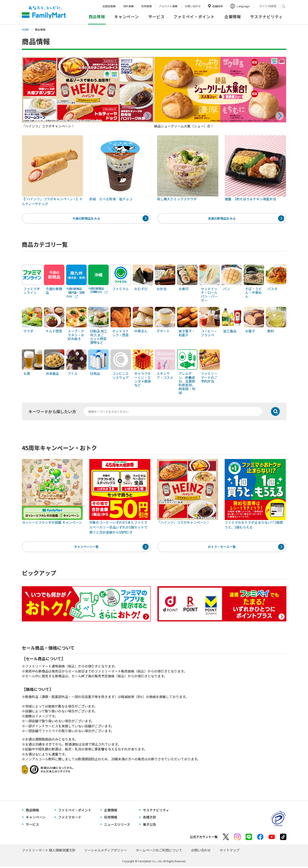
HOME (25, 29)
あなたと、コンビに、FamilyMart (44, 12)
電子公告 (149, 826)
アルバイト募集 (168, 6)
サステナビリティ (266, 17)
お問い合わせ (193, 6)
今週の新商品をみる (86, 219)
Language (243, 6)
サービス (156, 17)
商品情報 (32, 812)
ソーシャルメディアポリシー (106, 852)
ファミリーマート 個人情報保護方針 (49, 852)
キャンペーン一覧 (86, 548)
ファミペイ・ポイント (194, 17)
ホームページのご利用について (159, 852)
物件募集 (129, 6)
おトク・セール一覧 (222, 548)
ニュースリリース (117, 826)
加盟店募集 (109, 6)
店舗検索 (218, 6)
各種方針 (149, 819)
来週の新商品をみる (222, 219)
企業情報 (233, 17)
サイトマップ (230, 852)
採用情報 (146, 6)
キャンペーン (126, 17)
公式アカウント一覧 (204, 838)
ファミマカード (70, 819)
